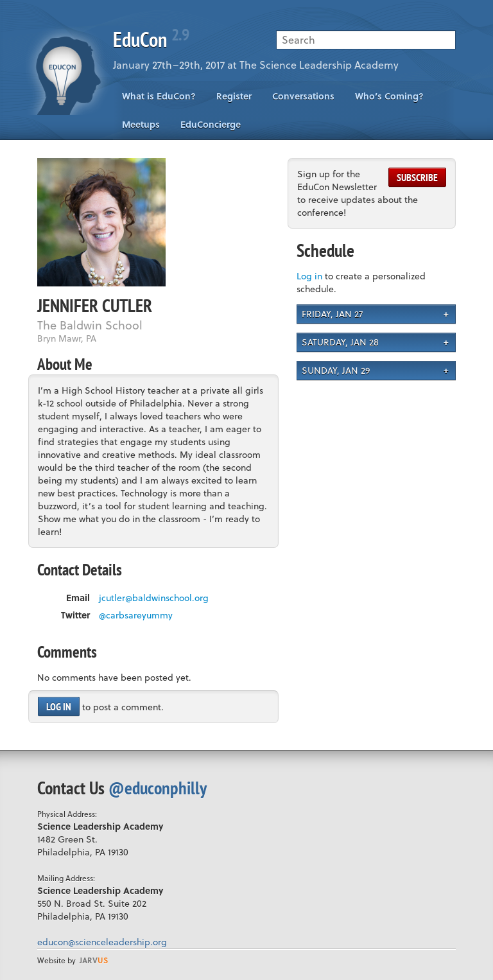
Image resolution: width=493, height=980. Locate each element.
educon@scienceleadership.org (102, 942)
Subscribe (417, 177)
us (94, 960)
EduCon (151, 39)
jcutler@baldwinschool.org (154, 598)
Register (234, 96)
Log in (59, 706)
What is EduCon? (159, 96)
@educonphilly (158, 788)
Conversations (303, 96)
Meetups (141, 124)
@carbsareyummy (136, 615)
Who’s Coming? (389, 96)
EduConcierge (211, 124)
